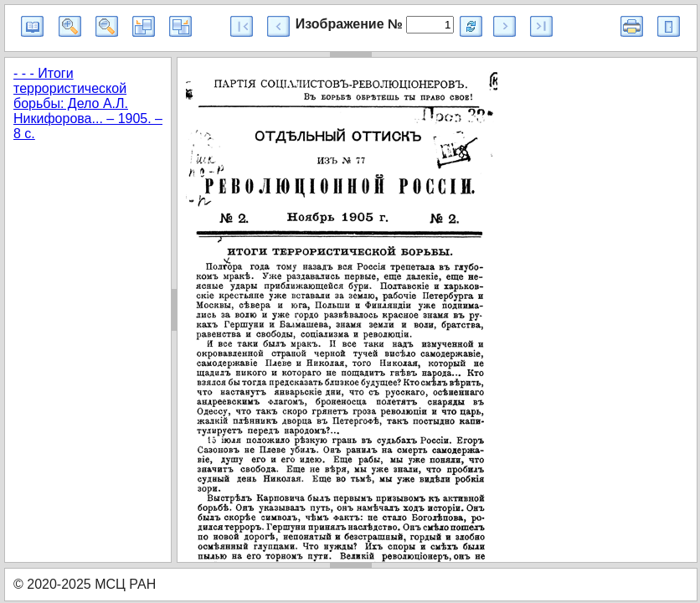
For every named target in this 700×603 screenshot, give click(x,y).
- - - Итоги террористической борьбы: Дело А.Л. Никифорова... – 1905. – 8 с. (88, 103)
